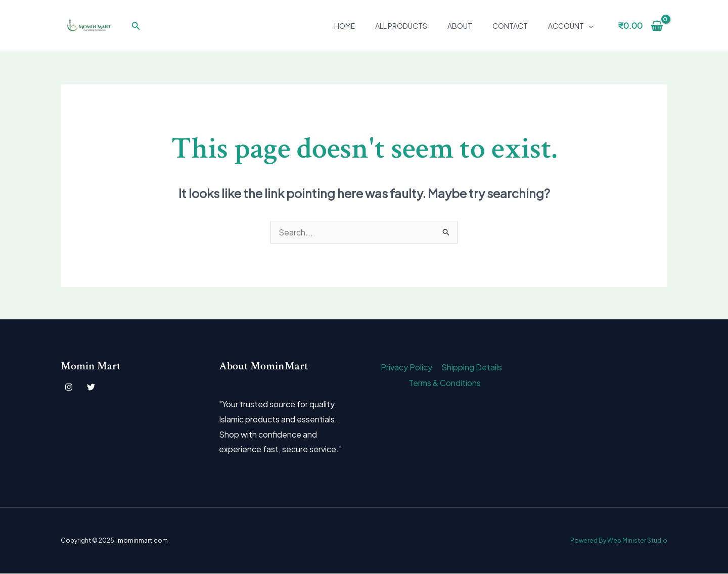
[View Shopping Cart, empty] (640, 26)
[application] (588, 26)
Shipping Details (471, 368)
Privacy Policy (406, 368)
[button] (136, 26)
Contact (510, 26)
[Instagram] (69, 388)
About (460, 26)
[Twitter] (91, 388)
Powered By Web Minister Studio (618, 541)
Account (571, 26)
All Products (401, 26)
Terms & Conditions (445, 383)
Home (345, 26)
